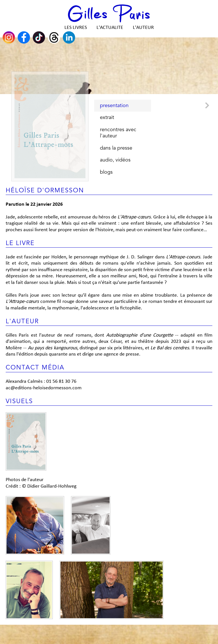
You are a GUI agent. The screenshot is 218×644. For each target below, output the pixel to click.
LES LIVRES (76, 28)
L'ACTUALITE (110, 28)
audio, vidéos (115, 160)
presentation (114, 106)
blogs (106, 172)
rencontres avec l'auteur (118, 133)
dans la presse (116, 148)
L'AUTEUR (143, 28)
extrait (107, 118)
